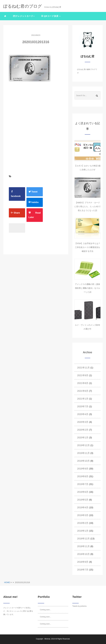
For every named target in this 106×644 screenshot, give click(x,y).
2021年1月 (83, 399)
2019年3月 (83, 515)
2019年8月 (83, 476)
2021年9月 (83, 375)
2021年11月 (83, 368)
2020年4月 (83, 414)
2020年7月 (83, 407)
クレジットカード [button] (24, 16)
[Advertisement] (32, 113)
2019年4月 (83, 508)
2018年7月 (83, 570)
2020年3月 (83, 422)
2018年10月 (83, 554)
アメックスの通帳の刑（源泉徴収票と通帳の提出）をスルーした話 (88, 288)
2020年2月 (83, 430)
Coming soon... (45, 610)
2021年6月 (83, 391)
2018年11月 (83, 546)
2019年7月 (83, 484)
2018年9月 (83, 562)
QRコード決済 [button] (51, 16)
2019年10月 (83, 461)
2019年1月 (83, 531)
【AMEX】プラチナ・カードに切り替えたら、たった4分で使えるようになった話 (88, 206)
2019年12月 (83, 445)
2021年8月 (83, 383)
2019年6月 (83, 492)
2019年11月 (83, 453)
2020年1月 (83, 438)
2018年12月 (83, 539)
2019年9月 (83, 469)
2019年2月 (83, 523)
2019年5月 (83, 500)
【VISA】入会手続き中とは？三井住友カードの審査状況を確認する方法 (88, 247)
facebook (16, 194)
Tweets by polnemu (79, 606)
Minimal (47, 639)
